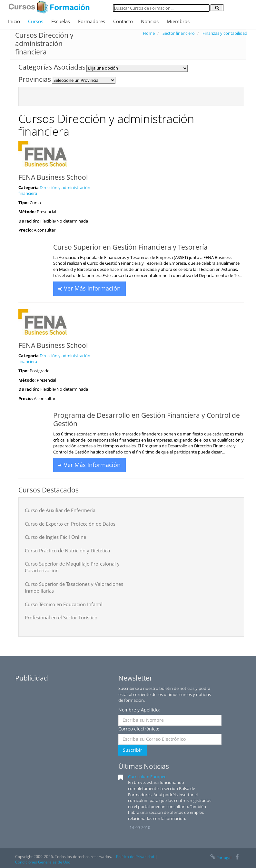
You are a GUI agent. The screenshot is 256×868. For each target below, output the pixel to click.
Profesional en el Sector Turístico (61, 617)
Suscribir (133, 750)
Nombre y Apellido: (139, 710)
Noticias (150, 21)
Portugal (221, 858)
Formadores (92, 21)
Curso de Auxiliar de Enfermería (60, 510)
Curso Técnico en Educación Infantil (64, 604)
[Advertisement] (64, 726)
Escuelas (61, 21)
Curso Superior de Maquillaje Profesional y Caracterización (72, 567)
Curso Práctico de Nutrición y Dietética (67, 550)
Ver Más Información (89, 288)
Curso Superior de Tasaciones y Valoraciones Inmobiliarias (74, 587)
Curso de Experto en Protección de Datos (70, 524)
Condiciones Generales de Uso (43, 862)
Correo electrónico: (139, 729)
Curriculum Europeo (147, 777)
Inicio (14, 21)
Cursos (36, 21)
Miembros (178, 21)
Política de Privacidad (135, 857)
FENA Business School (53, 177)
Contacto (123, 21)
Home (149, 33)
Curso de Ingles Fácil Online (55, 537)
